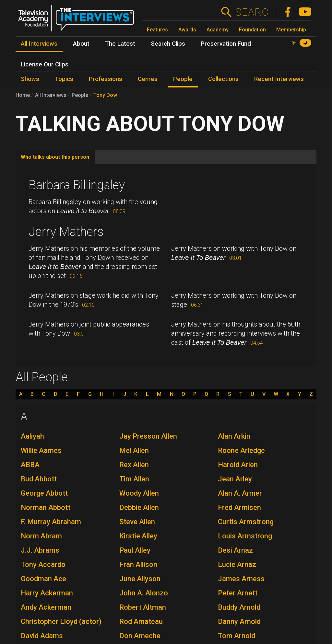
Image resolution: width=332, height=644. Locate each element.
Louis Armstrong (245, 536)
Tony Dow (105, 95)
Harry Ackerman (47, 593)
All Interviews (51, 95)
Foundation (252, 30)
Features (157, 30)
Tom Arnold (237, 636)
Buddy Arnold (239, 607)
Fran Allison (138, 564)
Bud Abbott (39, 479)
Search (256, 12)
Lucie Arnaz (237, 564)
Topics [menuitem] (64, 79)
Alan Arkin (234, 436)
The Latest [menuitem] (120, 44)
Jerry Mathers (66, 232)
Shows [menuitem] (30, 79)
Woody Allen (139, 493)
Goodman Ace (43, 579)
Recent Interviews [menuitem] (279, 79)
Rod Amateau (141, 621)
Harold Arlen (238, 465)
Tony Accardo (43, 564)
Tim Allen (134, 479)
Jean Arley (235, 479)
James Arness (241, 579)
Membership (291, 30)
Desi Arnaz (235, 550)
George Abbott (44, 493)
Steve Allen (137, 522)
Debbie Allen (139, 507)
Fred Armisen (239, 507)
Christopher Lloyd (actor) (61, 621)
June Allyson (140, 579)
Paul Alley (135, 550)
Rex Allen (134, 465)
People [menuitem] (183, 79)
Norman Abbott (46, 507)
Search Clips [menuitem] (168, 44)
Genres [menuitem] (148, 79)
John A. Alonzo (144, 593)
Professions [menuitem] (106, 79)
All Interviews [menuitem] (39, 44)
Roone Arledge (241, 450)
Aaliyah (32, 436)
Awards (187, 30)
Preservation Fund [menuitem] (226, 44)
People (80, 95)
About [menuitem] (81, 44)
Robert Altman (143, 607)
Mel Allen (134, 450)
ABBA (30, 465)
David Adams (42, 636)
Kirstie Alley (138, 536)
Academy (218, 30)
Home (23, 95)
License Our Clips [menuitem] (45, 64)
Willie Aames (41, 450)
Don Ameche (140, 636)
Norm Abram (41, 536)
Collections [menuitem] (223, 79)
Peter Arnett (238, 593)
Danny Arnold (239, 621)
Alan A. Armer (240, 493)
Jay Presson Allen (148, 436)
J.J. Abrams (40, 550)
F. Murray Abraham (51, 522)
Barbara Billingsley (77, 185)
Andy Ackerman (46, 607)
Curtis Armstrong (246, 522)
